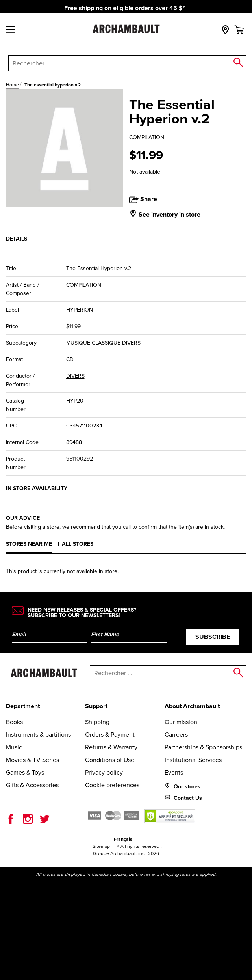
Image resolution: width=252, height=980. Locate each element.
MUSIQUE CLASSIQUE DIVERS (103, 343)
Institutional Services (193, 760)
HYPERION (80, 310)
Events (174, 772)
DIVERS (75, 376)
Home (12, 85)
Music (14, 747)
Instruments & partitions (38, 735)
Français (123, 839)
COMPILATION (147, 137)
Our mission (181, 722)
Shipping (97, 722)
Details (17, 239)
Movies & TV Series (32, 760)
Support (96, 706)
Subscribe (213, 637)
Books (14, 722)
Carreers (176, 735)
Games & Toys (25, 772)
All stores (78, 544)
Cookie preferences (112, 785)
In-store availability (37, 488)
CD (70, 359)
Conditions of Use (110, 760)
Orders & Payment (110, 735)
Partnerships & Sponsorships (203, 747)
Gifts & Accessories (32, 785)
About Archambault (192, 706)
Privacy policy (104, 772)
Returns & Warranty (111, 747)
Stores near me (29, 544)
